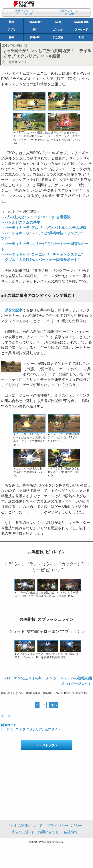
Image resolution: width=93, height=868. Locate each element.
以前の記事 (14, 310)
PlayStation (35, 22)
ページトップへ (47, 745)
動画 (81, 37)
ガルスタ (58, 30)
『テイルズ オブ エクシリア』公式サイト (32, 729)
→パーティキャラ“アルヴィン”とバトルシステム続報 (44, 228)
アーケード (81, 30)
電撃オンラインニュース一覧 (24, 12)
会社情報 (71, 832)
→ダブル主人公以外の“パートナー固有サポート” (40, 260)
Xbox (58, 22)
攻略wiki (35, 37)
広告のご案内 (22, 832)
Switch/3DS (81, 22)
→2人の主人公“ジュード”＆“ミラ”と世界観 (36, 217)
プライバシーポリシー (65, 826)
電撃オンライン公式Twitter (69, 12)
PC (35, 30)
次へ (54, 705)
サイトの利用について (25, 826)
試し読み (58, 37)
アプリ (12, 30)
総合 (12, 22)
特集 (12, 37)
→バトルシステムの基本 (21, 222)
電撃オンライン (19, 62)
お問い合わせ (48, 832)
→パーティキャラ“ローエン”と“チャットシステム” (42, 254)
